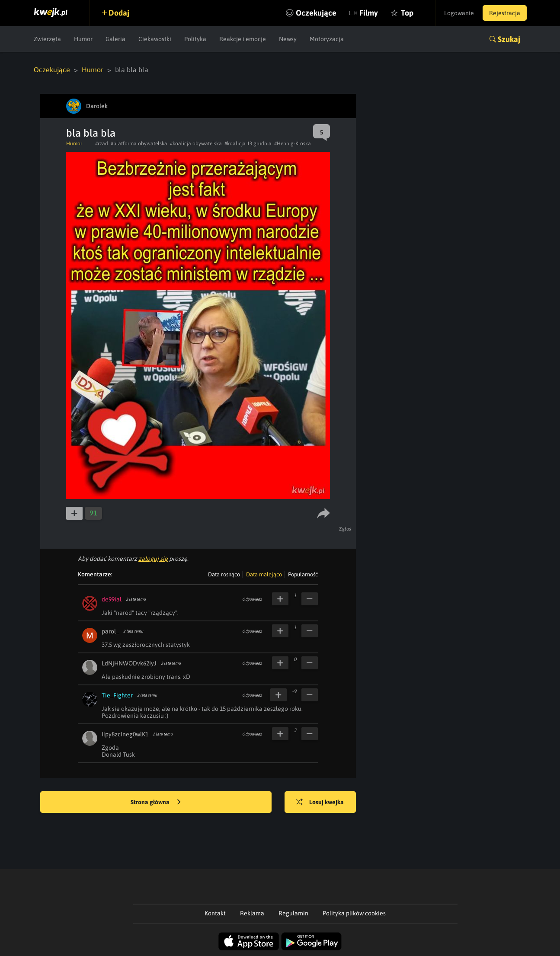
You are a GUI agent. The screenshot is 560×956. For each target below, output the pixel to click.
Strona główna (156, 803)
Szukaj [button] (509, 39)
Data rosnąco (224, 574)
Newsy (288, 39)
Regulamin (293, 913)
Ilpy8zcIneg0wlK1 (125, 734)
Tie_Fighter (117, 695)
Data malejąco (264, 574)
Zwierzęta (47, 39)
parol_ (110, 631)
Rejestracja (505, 13)
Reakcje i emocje (243, 39)
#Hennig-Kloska (293, 144)
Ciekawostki (155, 39)
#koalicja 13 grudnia (248, 144)
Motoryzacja (327, 39)
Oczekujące (316, 13)
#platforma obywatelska (139, 144)
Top (407, 13)
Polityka (195, 39)
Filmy (369, 13)
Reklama (252, 913)
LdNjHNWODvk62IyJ (129, 663)
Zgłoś (345, 529)
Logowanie (459, 13)
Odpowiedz (252, 599)
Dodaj (119, 13)
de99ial (112, 599)
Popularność (303, 574)
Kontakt (215, 913)
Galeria (115, 39)
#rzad (102, 144)
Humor (83, 39)
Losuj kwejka (320, 803)
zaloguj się (153, 559)
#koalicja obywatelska (196, 144)
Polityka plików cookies (354, 913)
